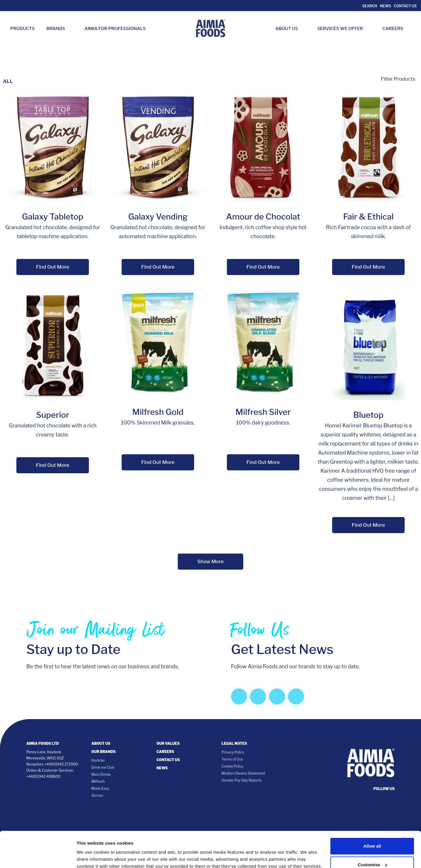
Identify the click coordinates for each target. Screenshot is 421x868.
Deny (372, 853)
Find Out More (53, 267)
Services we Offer (343, 29)
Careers (396, 29)
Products (23, 29)
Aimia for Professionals (115, 29)
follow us (384, 789)
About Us (290, 29)
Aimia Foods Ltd (43, 743)
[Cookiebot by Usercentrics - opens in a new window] (38, 857)
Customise (372, 834)
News (385, 6)
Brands (59, 29)
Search (369, 6)
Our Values (168, 743)
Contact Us (405, 6)
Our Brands (104, 752)
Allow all (372, 815)
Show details (90, 852)
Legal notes (234, 743)
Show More (210, 561)
